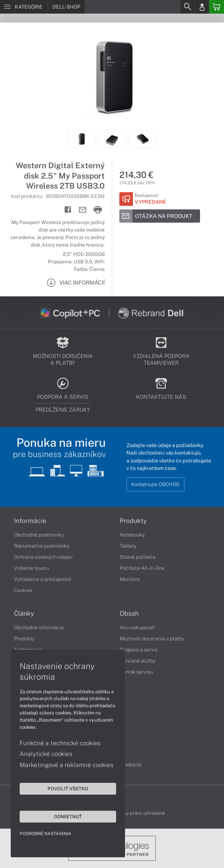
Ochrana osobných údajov (43, 557)
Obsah (129, 614)
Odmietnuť (68, 816)
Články (24, 614)
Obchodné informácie (39, 627)
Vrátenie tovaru (31, 568)
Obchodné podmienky (39, 535)
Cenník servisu (136, 672)
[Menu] (24, 7)
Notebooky (132, 535)
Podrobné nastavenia (46, 834)
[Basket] (216, 7)
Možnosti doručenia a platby (152, 639)
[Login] (202, 7)
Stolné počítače (138, 557)
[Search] (187, 7)
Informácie (30, 521)
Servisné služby (138, 661)
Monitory (130, 579)
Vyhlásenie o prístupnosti (43, 579)
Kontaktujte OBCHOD (155, 484)
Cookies (23, 590)
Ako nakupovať (137, 627)
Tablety (128, 546)
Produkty (133, 521)
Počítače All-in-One (142, 568)
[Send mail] (83, 210)
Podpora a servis (139, 650)
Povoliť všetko (68, 789)
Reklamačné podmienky (42, 546)
